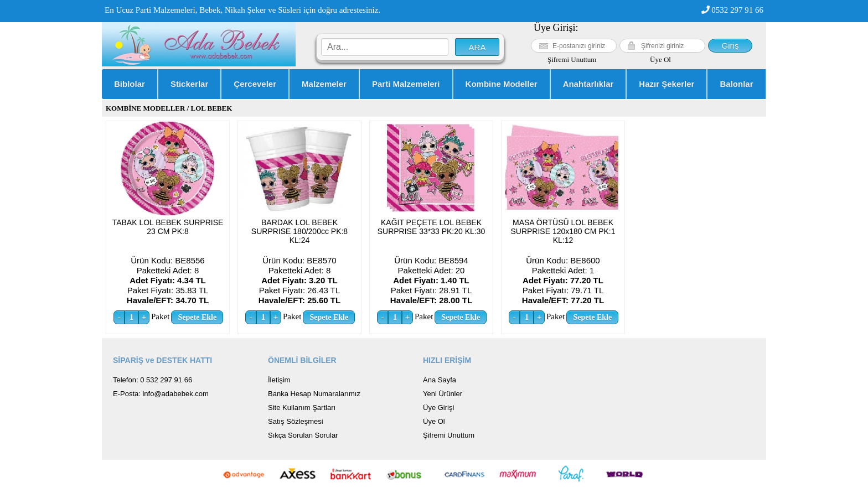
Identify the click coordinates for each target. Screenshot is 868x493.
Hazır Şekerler (666, 84)
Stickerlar (189, 84)
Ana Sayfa (440, 380)
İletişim (279, 380)
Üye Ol (660, 59)
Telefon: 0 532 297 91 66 (153, 380)
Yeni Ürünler (443, 394)
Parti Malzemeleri (406, 84)
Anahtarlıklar (588, 84)
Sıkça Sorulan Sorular (303, 435)
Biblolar (130, 84)
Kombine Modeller (502, 84)
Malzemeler (324, 84)
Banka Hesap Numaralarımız (314, 394)
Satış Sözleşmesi (296, 421)
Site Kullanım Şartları (302, 408)
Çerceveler (255, 84)
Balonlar (736, 84)
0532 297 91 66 (733, 10)
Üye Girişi (438, 408)
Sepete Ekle (198, 317)
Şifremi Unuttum (572, 59)
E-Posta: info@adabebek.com (161, 394)
